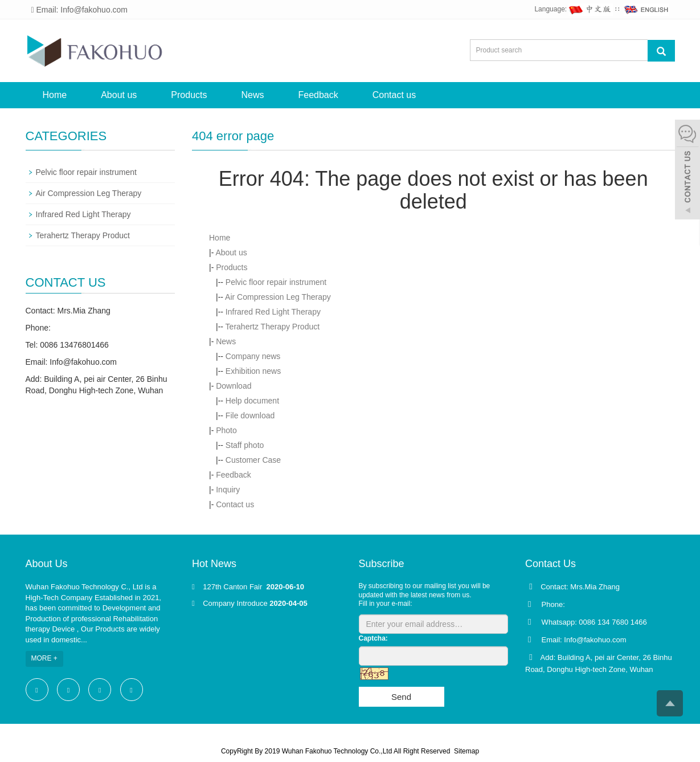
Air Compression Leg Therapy (278, 297)
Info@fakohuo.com (83, 362)
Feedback (318, 95)
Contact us (394, 95)
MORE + (44, 658)
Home (55, 95)
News (252, 95)
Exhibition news (253, 371)
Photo (226, 430)
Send (401, 697)
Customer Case (253, 460)
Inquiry (228, 490)
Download (234, 386)
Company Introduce (235, 603)
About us (119, 95)
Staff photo (245, 445)
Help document (252, 401)
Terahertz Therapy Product (273, 327)
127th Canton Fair (234, 587)
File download (250, 415)
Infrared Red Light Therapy (273, 312)
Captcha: (373, 638)
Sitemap (466, 751)
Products (189, 95)
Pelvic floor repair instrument (276, 282)
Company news (253, 356)
